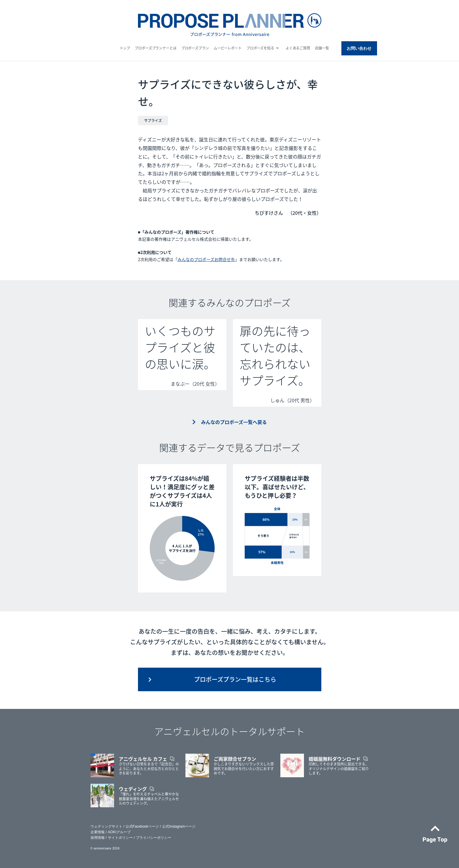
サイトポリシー (120, 838)
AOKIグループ (119, 832)
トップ (125, 48)
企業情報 (98, 832)
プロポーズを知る (260, 48)
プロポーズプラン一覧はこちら (235, 679)
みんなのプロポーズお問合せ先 (206, 259)
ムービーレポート (228, 48)
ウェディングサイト (106, 826)
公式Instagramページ (179, 826)
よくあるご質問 (298, 48)
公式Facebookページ (142, 826)
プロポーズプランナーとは (156, 48)
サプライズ (153, 121)
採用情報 (98, 838)
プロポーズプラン (195, 48)
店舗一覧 (322, 48)
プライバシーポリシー (154, 838)
